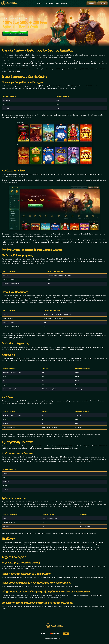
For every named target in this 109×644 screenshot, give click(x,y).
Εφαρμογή (39, 3)
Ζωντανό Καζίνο (48, 3)
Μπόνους (57, 3)
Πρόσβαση (64, 3)
